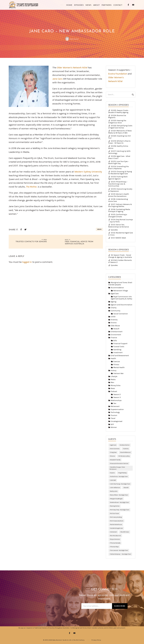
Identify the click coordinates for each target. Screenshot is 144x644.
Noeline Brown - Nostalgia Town (120, 502)
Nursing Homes (115, 506)
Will (112, 424)
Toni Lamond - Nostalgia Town (119, 550)
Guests (113, 473)
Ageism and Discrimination (122, 305)
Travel (113, 418)
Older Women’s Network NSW (72, 68)
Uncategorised (117, 421)
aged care (113, 445)
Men (112, 382)
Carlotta (126, 449)
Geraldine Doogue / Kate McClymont (117, 468)
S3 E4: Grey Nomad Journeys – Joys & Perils (121, 221)
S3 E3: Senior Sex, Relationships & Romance (119, 226)
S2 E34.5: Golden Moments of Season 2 (120, 261)
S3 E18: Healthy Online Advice (118, 147)
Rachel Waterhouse (116, 524)
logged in (27, 262)
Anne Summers (115, 449)
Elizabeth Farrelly (115, 460)
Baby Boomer (72, 39)
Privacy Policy (96, 640)
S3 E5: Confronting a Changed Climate (118, 216)
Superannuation (117, 409)
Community (115, 311)
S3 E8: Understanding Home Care (118, 200)
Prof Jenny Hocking (116, 517)
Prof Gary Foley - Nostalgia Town (120, 510)
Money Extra (116, 385)
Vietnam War (118, 373)
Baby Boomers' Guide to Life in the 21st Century (68, 640)
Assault (116, 329)
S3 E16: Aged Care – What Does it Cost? (119, 157)
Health (113, 358)
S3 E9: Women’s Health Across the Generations (119, 195)
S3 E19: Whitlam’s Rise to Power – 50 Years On (119, 142)
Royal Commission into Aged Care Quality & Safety (121, 298)
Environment (116, 335)
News (88, 5)
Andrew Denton (125, 445)
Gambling (117, 350)
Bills (115, 341)
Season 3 (117, 397)
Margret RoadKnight (117, 499)
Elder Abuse (115, 326)
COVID (113, 317)
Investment (118, 352)
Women (114, 427)
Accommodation (117, 288)
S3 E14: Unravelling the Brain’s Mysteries (118, 168)
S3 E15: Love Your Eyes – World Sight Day (119, 162)
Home (69, 5)
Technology (115, 412)
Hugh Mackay (123, 473)
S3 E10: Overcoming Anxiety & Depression (120, 190)
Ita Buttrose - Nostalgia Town (119, 476)
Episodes (79, 5)
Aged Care (115, 294)
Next (68, 240)
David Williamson (126, 452)
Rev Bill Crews (125, 532)
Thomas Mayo (115, 547)
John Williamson (115, 488)
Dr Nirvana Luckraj (124, 456)
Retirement (115, 406)
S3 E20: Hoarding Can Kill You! (119, 137)
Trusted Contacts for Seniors (31, 242)
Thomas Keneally (115, 543)
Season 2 (117, 394)
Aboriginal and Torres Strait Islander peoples (120, 284)
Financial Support (120, 344)
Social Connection (121, 314)
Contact (118, 5)
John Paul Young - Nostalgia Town (120, 484)
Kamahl (126, 488)
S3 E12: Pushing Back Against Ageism (118, 178)
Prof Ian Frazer (115, 513)
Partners (107, 5)
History (114, 370)
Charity (114, 308)
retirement (114, 532)
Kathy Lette (114, 491)
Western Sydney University (88, 172)
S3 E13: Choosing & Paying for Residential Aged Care (120, 173)
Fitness (116, 365)
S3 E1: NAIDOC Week (118, 238)
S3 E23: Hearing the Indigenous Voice (117, 122)
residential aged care (117, 528)
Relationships (116, 400)
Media (113, 379)
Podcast (114, 391)
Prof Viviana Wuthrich (117, 521)
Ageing (114, 302)
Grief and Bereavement (120, 356)
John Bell (113, 480)
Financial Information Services (119, 463)
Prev (44, 240)
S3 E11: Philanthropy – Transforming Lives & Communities (118, 184)
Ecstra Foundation (118, 74)
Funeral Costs (119, 347)
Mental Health (119, 367)
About (96, 5)
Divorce (114, 323)
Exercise (117, 361)
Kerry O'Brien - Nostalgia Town (119, 495)
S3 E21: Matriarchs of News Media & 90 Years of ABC (120, 132)
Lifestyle (114, 376)
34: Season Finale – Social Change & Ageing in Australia (120, 256)
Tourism (114, 415)
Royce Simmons (115, 539)
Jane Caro (57, 79)
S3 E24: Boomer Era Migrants (117, 117)
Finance (114, 338)
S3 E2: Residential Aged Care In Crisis (121, 234)
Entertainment (117, 332)
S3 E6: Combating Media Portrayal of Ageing (119, 210)
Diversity (114, 320)
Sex (115, 403)
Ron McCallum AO (116, 536)
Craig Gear (114, 452)
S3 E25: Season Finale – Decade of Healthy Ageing (119, 111)
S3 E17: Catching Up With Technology (119, 152)
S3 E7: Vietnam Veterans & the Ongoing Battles (120, 205)
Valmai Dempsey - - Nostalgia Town (121, 554)
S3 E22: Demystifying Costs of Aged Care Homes (120, 127)
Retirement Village (121, 291)
